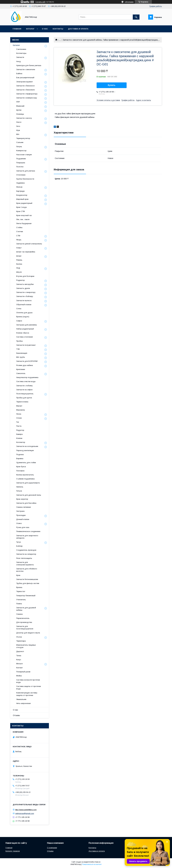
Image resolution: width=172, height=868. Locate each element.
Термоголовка (22, 402)
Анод (18, 61)
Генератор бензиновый (26, 596)
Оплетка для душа (24, 313)
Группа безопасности (25, 179)
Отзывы (16, 715)
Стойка (19, 227)
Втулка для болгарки (25, 276)
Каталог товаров (13, 851)
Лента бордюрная (24, 223)
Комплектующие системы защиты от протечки (27, 694)
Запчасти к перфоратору (27, 94)
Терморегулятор (23, 138)
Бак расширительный (25, 78)
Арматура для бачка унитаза (29, 65)
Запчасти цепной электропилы (29, 244)
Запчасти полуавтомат (26, 345)
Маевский (20, 106)
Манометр (21, 410)
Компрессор (21, 151)
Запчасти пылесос (24, 300)
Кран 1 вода (21, 207)
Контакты (58, 29)
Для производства (24, 622)
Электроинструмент (25, 82)
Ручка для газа (23, 527)
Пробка (19, 341)
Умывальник (21, 699)
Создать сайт (40, 2)
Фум (18, 130)
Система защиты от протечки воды (29, 688)
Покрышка (21, 163)
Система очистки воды (26, 381)
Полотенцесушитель (25, 394)
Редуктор (20, 430)
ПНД (18, 268)
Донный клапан (23, 519)
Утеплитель (21, 600)
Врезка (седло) (23, 317)
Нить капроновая (23, 703)
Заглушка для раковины (27, 325)
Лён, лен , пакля (23, 219)
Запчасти (20, 57)
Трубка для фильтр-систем (28, 583)
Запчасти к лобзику (24, 386)
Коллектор (21, 442)
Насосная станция (24, 155)
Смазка (19, 614)
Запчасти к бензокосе (25, 86)
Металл (19, 664)
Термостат (21, 591)
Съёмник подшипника (25, 479)
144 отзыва (129, 2)
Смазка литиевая (24, 507)
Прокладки (21, 515)
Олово (19, 418)
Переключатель (23, 618)
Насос (19, 122)
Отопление (21, 175)
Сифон (19, 321)
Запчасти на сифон (24, 390)
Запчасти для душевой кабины (26, 609)
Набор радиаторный (25, 329)
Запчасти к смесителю (26, 69)
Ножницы (20, 114)
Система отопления (25, 337)
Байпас (19, 73)
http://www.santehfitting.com (26, 810)
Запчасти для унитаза (26, 171)
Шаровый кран (22, 199)
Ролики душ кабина (25, 365)
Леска (19, 414)
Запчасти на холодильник (27, 446)
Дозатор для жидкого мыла (28, 633)
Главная (17, 29)
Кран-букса (21, 467)
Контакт (19, 668)
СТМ (18, 236)
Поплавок (20, 471)
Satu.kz (98, 862)
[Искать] (136, 17)
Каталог (30, 29)
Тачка (19, 656)
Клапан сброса (23, 333)
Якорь (19, 240)
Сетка (19, 309)
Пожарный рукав (23, 672)
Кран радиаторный (24, 203)
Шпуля (19, 272)
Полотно (20, 167)
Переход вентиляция (25, 450)
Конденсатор (22, 195)
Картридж (20, 191)
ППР (18, 102)
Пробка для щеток (24, 398)
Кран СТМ (20, 211)
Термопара (21, 641)
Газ (18, 422)
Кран (18, 575)
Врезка (19, 587)
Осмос (19, 523)
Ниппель (20, 487)
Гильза (19, 491)
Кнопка (19, 264)
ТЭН (18, 349)
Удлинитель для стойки (26, 463)
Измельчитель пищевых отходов (26, 646)
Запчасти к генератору (26, 292)
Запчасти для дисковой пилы (29, 495)
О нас (45, 29)
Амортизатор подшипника (27, 377)
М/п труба (20, 357)
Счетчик (20, 231)
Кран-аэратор (22, 499)
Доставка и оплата (78, 29)
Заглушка (20, 511)
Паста (19, 426)
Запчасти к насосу (24, 118)
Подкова (20, 454)
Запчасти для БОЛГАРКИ (27, 361)
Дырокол (20, 651)
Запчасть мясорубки (25, 284)
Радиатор (20, 280)
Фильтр (19, 187)
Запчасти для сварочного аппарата (27, 537)
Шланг (19, 256)
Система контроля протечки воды (28, 681)
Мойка (19, 676)
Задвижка (20, 183)
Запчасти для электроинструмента (25, 563)
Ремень (19, 260)
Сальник (20, 142)
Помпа (19, 604)
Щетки (19, 110)
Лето (18, 126)
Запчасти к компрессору (27, 98)
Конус (19, 660)
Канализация (22, 353)
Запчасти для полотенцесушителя (25, 628)
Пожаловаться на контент (92, 864)
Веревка (20, 458)
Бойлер (19, 546)
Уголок (19, 637)
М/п (18, 134)
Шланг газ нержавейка (26, 252)
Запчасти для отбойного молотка (27, 570)
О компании (52, 848)
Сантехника (21, 49)
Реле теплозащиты (24, 558)
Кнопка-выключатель (25, 475)
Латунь (19, 147)
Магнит (19, 406)
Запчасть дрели (23, 288)
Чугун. (19, 542)
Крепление (21, 369)
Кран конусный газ (24, 215)
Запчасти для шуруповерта (28, 483)
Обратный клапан (24, 305)
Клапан (19, 438)
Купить (112, 85)
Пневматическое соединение (28, 531)
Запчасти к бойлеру (25, 296)
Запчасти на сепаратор (26, 554)
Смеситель (21, 373)
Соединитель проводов (26, 550)
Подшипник (21, 159)
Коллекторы (21, 53)
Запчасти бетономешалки (27, 579)
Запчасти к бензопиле (25, 90)
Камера (19, 434)
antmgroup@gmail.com (25, 813)
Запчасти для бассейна (26, 503)
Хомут (19, 248)
